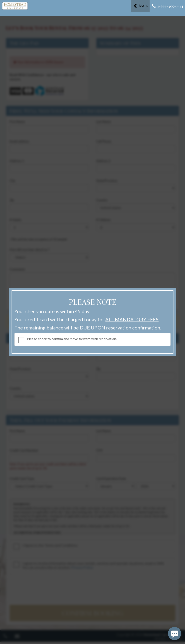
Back (141, 6)
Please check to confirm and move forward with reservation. (72, 339)
